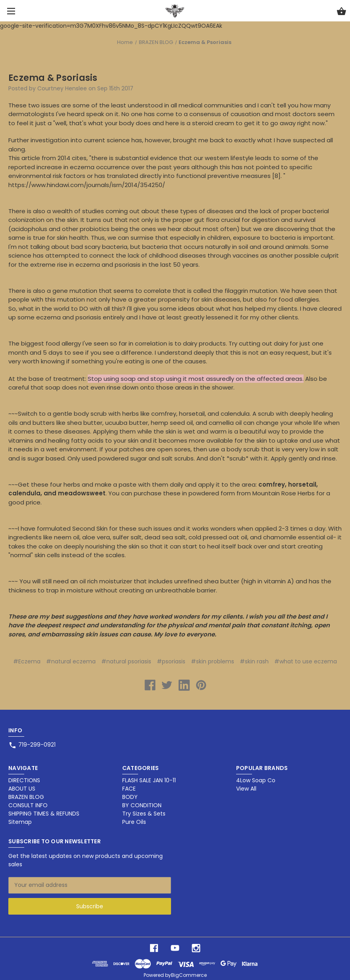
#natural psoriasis (126, 661)
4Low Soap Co (256, 780)
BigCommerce (189, 975)
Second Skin (90, 528)
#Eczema (27, 661)
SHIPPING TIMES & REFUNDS (44, 814)
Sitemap (20, 822)
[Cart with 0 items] (341, 12)
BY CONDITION (142, 805)
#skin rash (254, 661)
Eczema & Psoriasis (53, 78)
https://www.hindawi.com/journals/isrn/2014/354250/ (87, 185)
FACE (129, 789)
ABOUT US (22, 789)
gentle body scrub (80, 414)
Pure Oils (134, 822)
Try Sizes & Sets (144, 814)
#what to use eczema (306, 661)
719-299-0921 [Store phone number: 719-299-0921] (37, 745)
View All (246, 789)
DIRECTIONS (24, 780)
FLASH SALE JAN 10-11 (149, 780)
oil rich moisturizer (105, 581)
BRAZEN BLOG (26, 797)
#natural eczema (71, 661)
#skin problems (212, 661)
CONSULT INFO (28, 805)
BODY (130, 797)
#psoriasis (171, 661)
